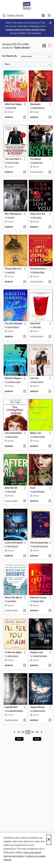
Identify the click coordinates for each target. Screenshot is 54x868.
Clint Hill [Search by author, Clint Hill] (11, 218)
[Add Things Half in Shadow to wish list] (25, 282)
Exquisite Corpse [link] (38, 598)
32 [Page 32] (23, 732)
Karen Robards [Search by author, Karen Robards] (38, 108)
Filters (7, 64)
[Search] (4, 16)
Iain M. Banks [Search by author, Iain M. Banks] (13, 546)
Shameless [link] (35, 104)
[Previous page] (15, 732)
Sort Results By (10, 56)
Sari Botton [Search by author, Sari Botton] (12, 601)
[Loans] (43, 16)
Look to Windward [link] (14, 543)
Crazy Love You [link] (38, 214)
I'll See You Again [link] (13, 652)
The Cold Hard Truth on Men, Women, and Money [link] (14, 159)
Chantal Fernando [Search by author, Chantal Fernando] (40, 656)
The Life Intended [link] (14, 324)
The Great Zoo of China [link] (39, 269)
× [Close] (49, 840)
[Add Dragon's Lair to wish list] (50, 666)
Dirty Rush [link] (35, 324)
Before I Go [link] (36, 433)
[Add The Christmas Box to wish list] (50, 556)
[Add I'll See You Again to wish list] (25, 666)
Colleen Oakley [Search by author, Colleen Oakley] (39, 437)
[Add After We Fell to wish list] (25, 501)
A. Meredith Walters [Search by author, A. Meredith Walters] (15, 711)
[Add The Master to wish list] (50, 172)
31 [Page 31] (19, 732)
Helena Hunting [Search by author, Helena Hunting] (39, 711)
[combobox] (21, 16)
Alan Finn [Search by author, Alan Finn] (11, 272)
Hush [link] (33, 488)
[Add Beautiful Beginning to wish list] (25, 392)
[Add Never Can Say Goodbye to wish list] (25, 611)
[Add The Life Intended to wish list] (25, 337)
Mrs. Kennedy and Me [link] (14, 214)
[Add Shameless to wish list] (50, 117)
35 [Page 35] (37, 732)
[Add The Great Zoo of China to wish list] (50, 282)
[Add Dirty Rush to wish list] (50, 337)
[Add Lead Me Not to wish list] (25, 720)
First (19, 739)
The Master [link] (36, 159)
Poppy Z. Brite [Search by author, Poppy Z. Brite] (38, 601)
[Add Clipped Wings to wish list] (50, 720)
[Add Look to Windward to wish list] (25, 556)
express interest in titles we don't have (26, 30)
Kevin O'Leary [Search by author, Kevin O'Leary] (13, 163)
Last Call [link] (34, 378)
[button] (44, 47)
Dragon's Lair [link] (37, 652)
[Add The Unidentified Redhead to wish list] (25, 446)
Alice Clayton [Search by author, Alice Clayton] (38, 382)
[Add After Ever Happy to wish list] (25, 117)
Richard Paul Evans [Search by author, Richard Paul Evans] (40, 546)
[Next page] (42, 732)
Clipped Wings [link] (37, 707)
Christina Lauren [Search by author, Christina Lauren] (14, 382)
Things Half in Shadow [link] (14, 269)
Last (37, 739)
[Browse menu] (49, 16)
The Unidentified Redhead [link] (14, 433)
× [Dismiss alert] (50, 23)
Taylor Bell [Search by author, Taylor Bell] (37, 327)
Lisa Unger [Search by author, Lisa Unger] (37, 218)
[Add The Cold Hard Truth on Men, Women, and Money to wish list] (25, 172)
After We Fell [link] (11, 488)
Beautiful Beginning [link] (14, 378)
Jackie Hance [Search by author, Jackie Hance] (13, 656)
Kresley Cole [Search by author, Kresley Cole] (38, 163)
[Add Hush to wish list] (50, 501)
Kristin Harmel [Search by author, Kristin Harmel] (13, 327)
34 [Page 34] (33, 732)
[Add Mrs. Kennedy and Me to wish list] (25, 227)
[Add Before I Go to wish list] (50, 446)
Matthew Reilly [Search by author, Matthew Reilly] (39, 272)
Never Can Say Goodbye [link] (14, 598)
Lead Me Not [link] (11, 707)
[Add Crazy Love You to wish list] (50, 227)
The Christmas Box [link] (39, 543)
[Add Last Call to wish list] (50, 392)
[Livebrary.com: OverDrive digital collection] (27, 6)
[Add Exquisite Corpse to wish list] (50, 611)
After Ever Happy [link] (13, 104)
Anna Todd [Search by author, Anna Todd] (12, 108)
